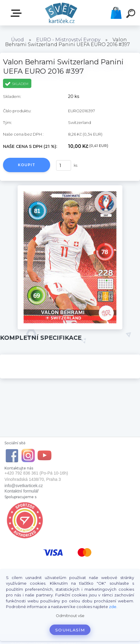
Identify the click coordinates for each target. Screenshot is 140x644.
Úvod (17, 40)
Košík (116, 13)
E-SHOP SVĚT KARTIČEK (17, 13)
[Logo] (61, 13)
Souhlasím (70, 630)
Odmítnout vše (70, 616)
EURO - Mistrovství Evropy (68, 40)
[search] (132, 14)
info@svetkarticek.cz (24, 486)
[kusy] (64, 165)
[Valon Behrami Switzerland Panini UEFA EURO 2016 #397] (70, 187)
